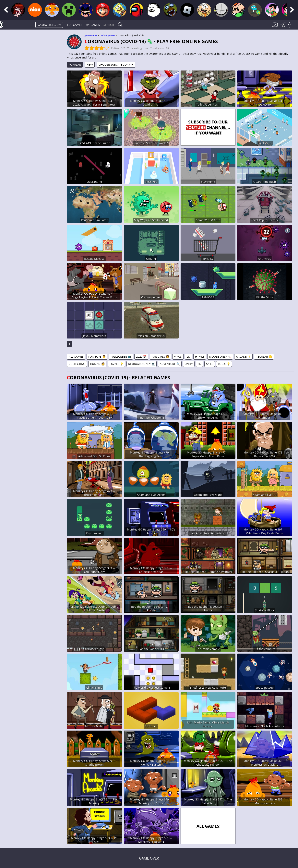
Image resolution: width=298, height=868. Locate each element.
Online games (107, 35)
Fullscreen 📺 (121, 357)
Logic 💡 (224, 364)
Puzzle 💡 (116, 364)
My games (93, 25)
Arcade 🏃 (243, 357)
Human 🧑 (97, 364)
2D (188, 357)
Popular (75, 64)
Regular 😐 (264, 357)
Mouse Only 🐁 (220, 357)
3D (199, 364)
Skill (210, 364)
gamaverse (91, 35)
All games (76, 357)
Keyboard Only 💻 (142, 364)
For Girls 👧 (160, 357)
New (90, 64)
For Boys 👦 (97, 357)
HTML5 (200, 357)
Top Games (75, 25)
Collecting (77, 364)
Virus (178, 357)
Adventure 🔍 (170, 364)
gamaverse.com (49, 25)
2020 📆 (141, 357)
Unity (189, 364)
